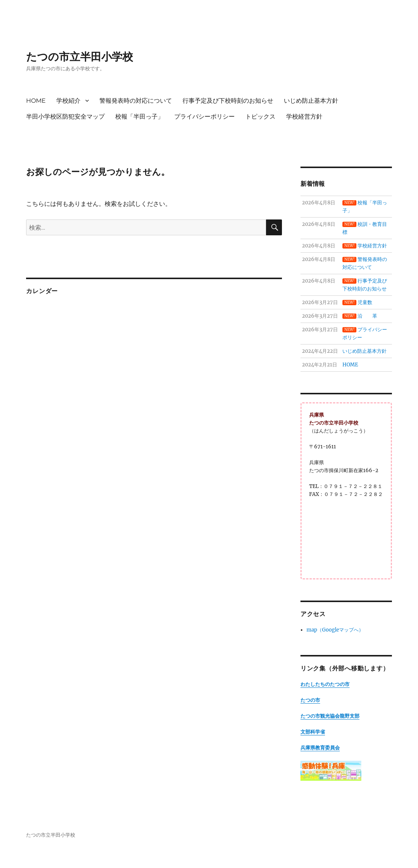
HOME (36, 101)
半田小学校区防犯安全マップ (65, 117)
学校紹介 (68, 101)
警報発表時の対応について (136, 101)
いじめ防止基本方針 (311, 101)
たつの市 (310, 700)
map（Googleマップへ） (335, 630)
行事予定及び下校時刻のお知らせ (228, 101)
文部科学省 (313, 732)
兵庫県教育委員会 (320, 748)
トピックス (260, 117)
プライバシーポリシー (204, 117)
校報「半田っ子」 (139, 117)
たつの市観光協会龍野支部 (330, 716)
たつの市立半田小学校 (80, 57)
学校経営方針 (304, 117)
